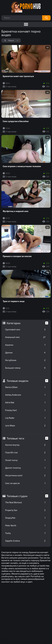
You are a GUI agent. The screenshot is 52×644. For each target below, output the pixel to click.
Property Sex (25, 510)
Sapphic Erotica (25, 541)
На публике (25, 360)
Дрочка (25, 353)
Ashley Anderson (25, 395)
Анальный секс (25, 337)
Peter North (25, 525)
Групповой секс (25, 329)
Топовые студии (17, 496)
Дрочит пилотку (25, 468)
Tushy (25, 533)
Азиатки (25, 345)
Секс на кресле (25, 483)
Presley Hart (25, 410)
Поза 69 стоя (25, 452)
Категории (14, 323)
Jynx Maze (25, 425)
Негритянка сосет (25, 475)
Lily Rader (25, 418)
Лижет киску (25, 460)
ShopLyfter (25, 518)
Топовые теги (16, 438)
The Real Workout (25, 502)
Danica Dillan (25, 387)
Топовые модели (18, 381)
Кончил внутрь (25, 445)
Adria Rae (25, 402)
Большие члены (25, 368)
